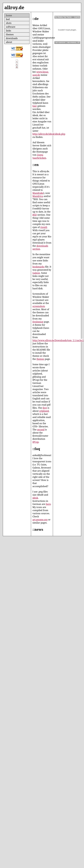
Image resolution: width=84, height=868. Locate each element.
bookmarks (38, 267)
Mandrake (38, 193)
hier (35, 106)
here (48, 504)
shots (9, 23)
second (41, 430)
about (9, 42)
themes (10, 34)
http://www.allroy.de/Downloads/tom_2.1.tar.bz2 (58, 340)
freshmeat (38, 322)
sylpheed (44, 411)
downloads (12, 38)
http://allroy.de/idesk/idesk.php (49, 134)
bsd (8, 19)
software (11, 27)
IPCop (36, 442)
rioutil (44, 227)
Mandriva (38, 196)
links (8, 31)
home (9, 15)
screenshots (39, 306)
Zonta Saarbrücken (39, 156)
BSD (35, 215)
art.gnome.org (40, 520)
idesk (35, 498)
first (45, 408)
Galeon (36, 273)
